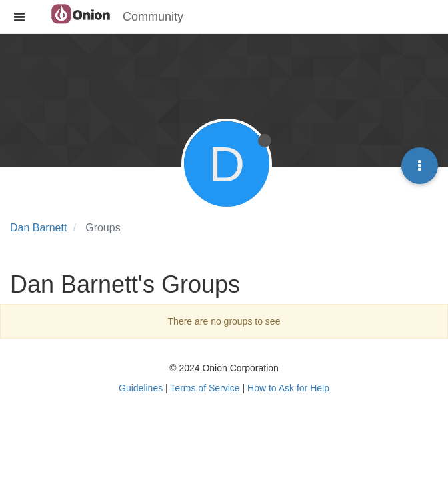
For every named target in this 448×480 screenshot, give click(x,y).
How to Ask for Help (288, 388)
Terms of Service (205, 388)
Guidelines (141, 388)
